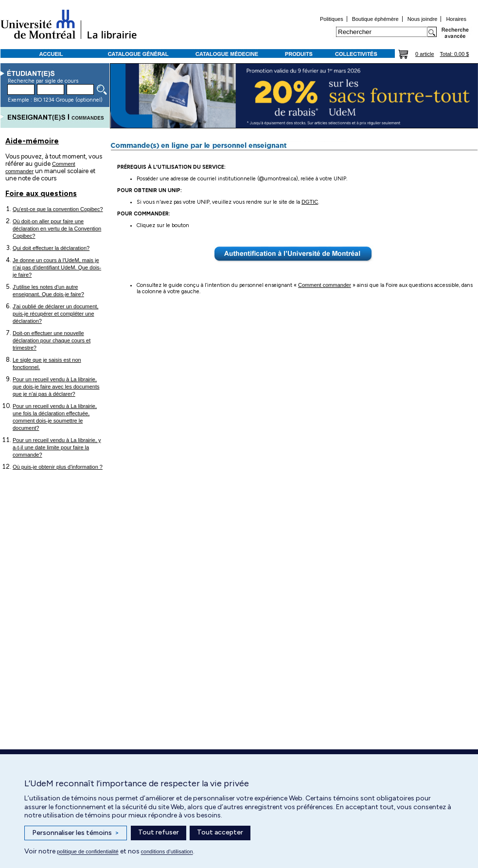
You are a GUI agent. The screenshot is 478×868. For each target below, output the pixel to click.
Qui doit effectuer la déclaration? (51, 248)
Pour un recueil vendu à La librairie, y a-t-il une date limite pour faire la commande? (57, 447)
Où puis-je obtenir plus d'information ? (58, 467)
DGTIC (310, 202)
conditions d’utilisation (167, 851)
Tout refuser (159, 832)
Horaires (456, 19)
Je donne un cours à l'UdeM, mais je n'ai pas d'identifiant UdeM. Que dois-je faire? (57, 267)
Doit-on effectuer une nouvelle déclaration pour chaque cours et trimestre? (52, 340)
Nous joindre (423, 19)
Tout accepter (220, 832)
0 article (425, 54)
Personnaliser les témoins (76, 833)
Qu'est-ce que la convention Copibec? (58, 209)
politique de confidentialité (88, 851)
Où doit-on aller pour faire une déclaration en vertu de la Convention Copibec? (57, 229)
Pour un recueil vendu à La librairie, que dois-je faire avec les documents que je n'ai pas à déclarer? (56, 387)
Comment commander (325, 285)
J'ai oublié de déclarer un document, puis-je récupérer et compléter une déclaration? (55, 314)
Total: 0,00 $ (455, 54)
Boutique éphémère (375, 19)
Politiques (332, 19)
